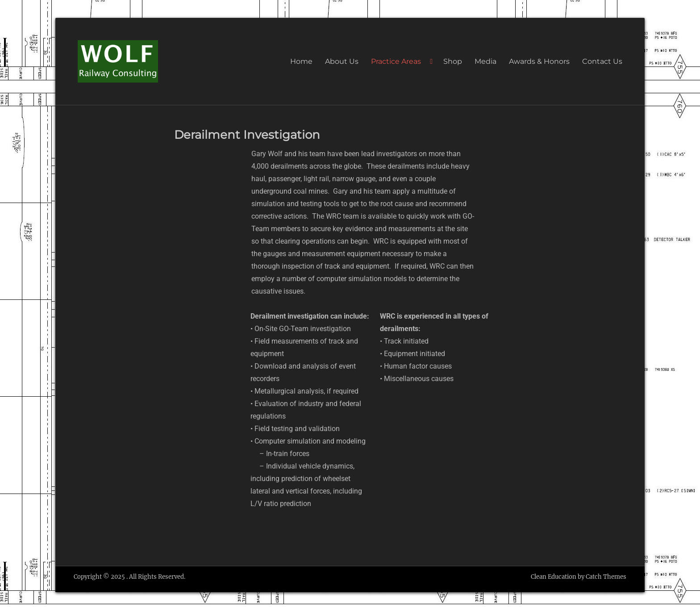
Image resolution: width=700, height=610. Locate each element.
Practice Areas (396, 61)
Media (485, 61)
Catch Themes (606, 577)
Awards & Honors (539, 61)
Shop (453, 61)
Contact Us (602, 61)
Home (301, 61)
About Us (342, 61)
